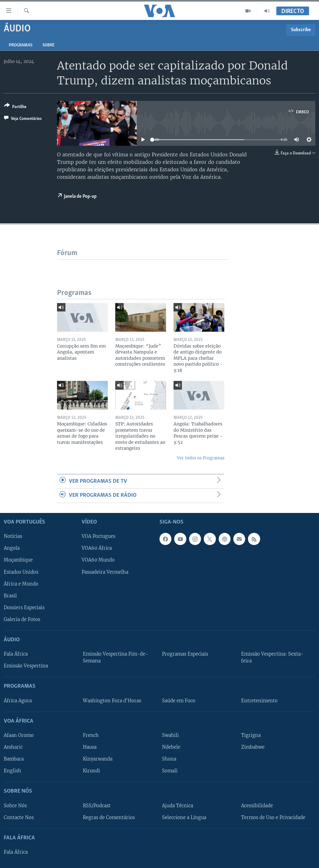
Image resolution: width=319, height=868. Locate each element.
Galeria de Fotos (22, 619)
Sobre (48, 45)
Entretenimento (259, 700)
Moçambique (18, 560)
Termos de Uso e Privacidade (273, 817)
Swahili (170, 735)
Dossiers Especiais (24, 607)
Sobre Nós (15, 805)
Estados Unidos (21, 572)
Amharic (13, 747)
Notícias (13, 536)
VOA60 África (97, 548)
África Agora (18, 700)
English (12, 771)
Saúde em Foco (179, 700)
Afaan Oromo (19, 735)
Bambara (14, 759)
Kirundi (91, 771)
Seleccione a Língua (184, 817)
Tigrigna (251, 735)
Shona (169, 759)
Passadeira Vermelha (105, 572)
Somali (170, 771)
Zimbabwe (253, 747)
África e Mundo (21, 584)
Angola (12, 548)
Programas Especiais (185, 654)
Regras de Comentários (109, 817)
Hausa (90, 747)
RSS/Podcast (97, 805)
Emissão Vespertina (26, 666)
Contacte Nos (19, 817)
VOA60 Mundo (98, 560)
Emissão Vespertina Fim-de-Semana (115, 657)
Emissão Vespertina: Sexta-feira (272, 657)
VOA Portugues (98, 536)
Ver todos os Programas (201, 458)
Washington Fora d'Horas (112, 700)
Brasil (10, 595)
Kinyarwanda (98, 759)
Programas (21, 45)
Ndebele (171, 747)
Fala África (16, 654)
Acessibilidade (257, 805)
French (91, 735)
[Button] (15, 107)
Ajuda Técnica (178, 805)
